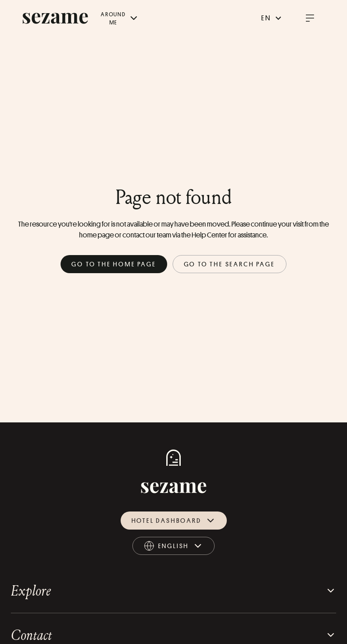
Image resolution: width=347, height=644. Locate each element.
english (174, 547)
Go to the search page (230, 264)
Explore (173, 590)
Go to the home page (114, 264)
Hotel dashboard (174, 521)
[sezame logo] (55, 18)
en (272, 18)
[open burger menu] (310, 18)
